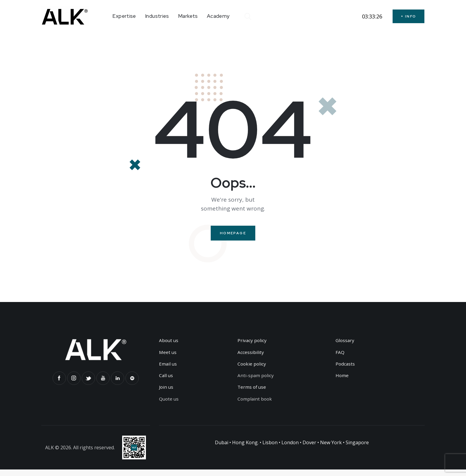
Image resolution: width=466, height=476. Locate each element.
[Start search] (247, 17)
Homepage (233, 234)
